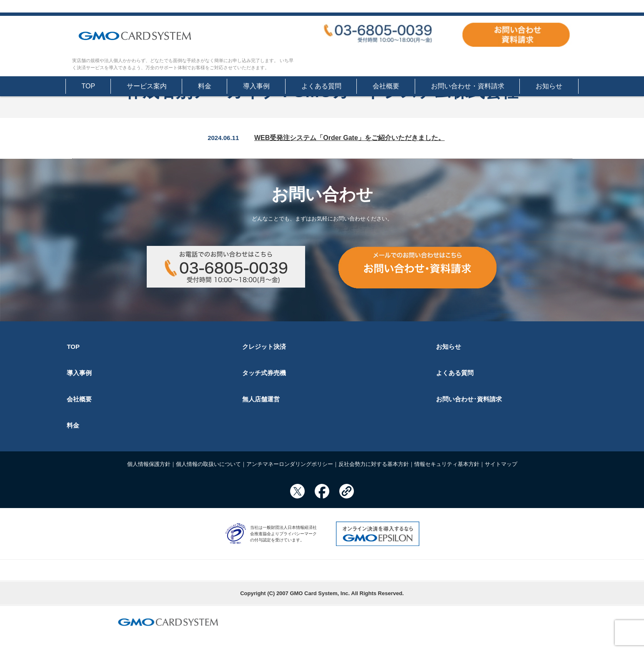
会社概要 (386, 86)
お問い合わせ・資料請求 (468, 86)
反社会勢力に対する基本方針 (374, 464)
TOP (89, 86)
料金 (205, 86)
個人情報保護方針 (149, 464)
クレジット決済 (264, 347)
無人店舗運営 (261, 399)
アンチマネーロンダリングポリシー (290, 464)
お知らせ (549, 86)
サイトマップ (501, 464)
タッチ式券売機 (264, 373)
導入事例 (256, 86)
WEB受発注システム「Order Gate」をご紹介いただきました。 (350, 138)
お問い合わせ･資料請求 (469, 399)
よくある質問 (321, 86)
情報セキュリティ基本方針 (447, 464)
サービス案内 (147, 86)
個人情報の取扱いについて (208, 464)
